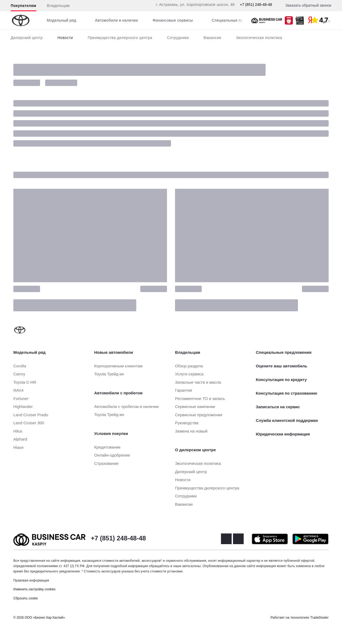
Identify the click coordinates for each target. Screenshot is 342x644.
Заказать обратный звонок (308, 5)
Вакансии (213, 38)
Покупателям (24, 6)
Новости (65, 38)
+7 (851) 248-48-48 (256, 5)
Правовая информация (31, 580)
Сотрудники (178, 38)
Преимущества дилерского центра (120, 38)
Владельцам (58, 6)
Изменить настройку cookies (34, 589)
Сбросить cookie (26, 598)
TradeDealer (319, 618)
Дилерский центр (27, 38)
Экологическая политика (259, 38)
